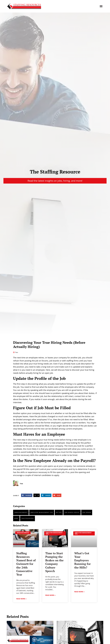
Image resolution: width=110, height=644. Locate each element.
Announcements (21, 512)
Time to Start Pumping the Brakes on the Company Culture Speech (54, 562)
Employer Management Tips (42, 512)
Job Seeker (87, 512)
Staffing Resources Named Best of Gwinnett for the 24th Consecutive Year (26, 564)
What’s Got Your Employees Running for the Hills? (82, 560)
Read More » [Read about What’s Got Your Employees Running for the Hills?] (79, 592)
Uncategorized (28, 518)
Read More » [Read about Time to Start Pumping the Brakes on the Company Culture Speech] (50, 595)
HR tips (59, 512)
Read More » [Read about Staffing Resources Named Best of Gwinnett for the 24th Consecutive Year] (21, 599)
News (16, 518)
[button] (101, 6)
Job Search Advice (72, 512)
